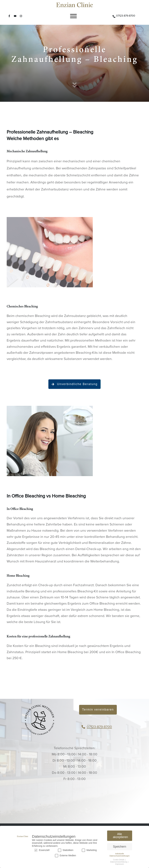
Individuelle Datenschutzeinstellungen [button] (119, 855)
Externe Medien (65, 856)
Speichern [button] (120, 847)
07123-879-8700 (99, 727)
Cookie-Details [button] (119, 860)
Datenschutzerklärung (119, 862)
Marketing (89, 850)
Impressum (120, 864)
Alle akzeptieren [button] (120, 836)
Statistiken (66, 850)
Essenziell (42, 850)
